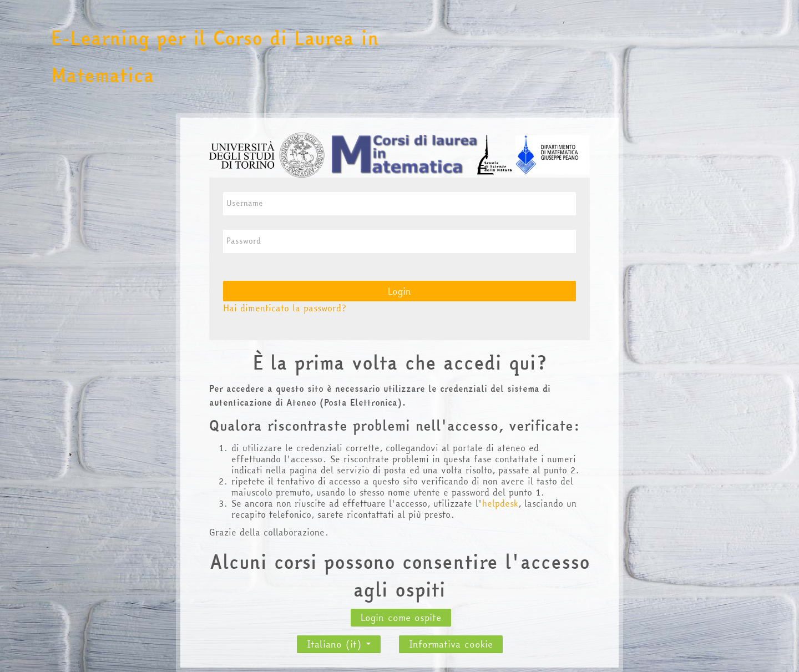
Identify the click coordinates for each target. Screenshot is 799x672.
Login (399, 291)
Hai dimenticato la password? (285, 308)
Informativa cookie (451, 644)
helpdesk (500, 503)
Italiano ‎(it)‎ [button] (339, 641)
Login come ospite (401, 617)
